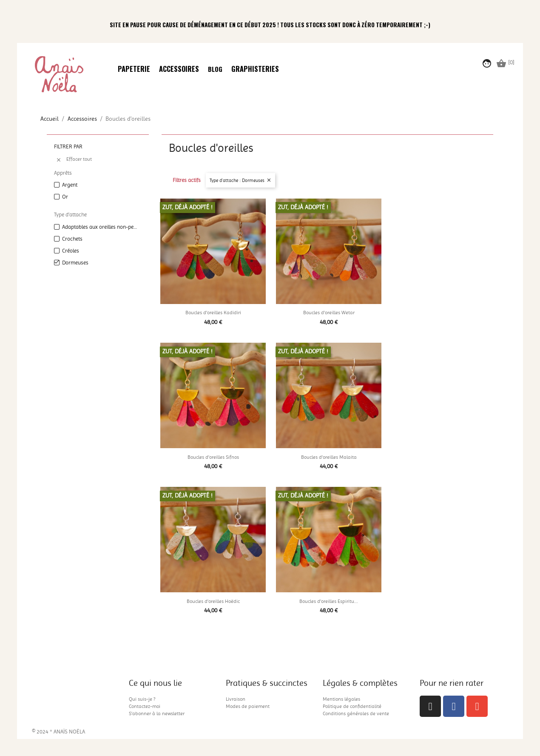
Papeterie (134, 70)
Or (65, 197)
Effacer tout (74, 159)
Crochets (72, 239)
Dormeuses (75, 263)
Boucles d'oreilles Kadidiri (213, 313)
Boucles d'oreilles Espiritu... (329, 601)
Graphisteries (255, 70)
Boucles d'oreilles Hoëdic (213, 601)
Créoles (71, 251)
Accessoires (179, 70)
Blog (215, 69)
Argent (70, 185)
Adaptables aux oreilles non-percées (99, 227)
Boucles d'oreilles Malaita (329, 457)
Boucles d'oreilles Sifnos (213, 457)
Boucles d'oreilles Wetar (329, 313)
